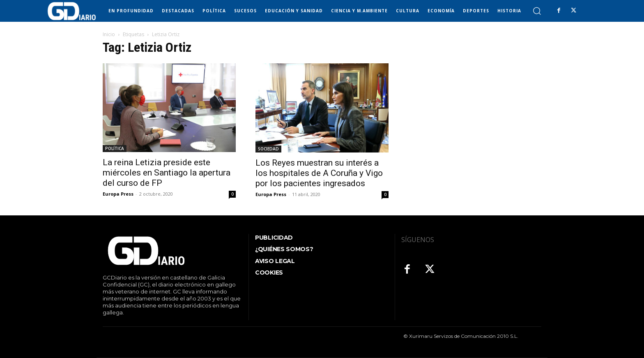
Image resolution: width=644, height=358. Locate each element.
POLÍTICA (115, 148)
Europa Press (118, 194)
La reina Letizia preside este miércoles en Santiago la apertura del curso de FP (167, 173)
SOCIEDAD (268, 149)
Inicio (109, 34)
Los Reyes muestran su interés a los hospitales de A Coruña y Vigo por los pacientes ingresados (319, 173)
